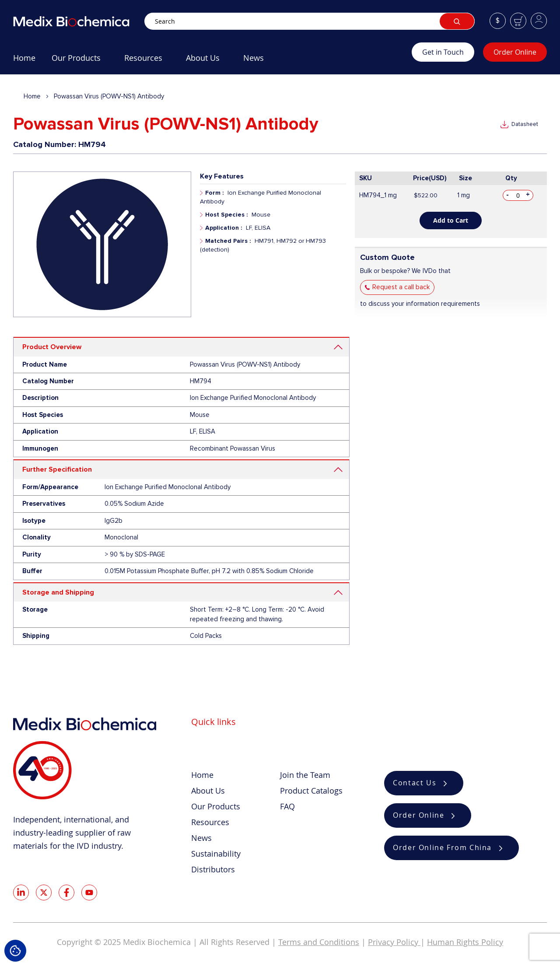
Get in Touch (443, 52)
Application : (224, 228)
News (201, 838)
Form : (214, 193)
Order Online (515, 52)
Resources (210, 822)
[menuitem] (24, 61)
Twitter (44, 892)
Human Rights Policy (465, 942)
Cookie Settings (15, 951)
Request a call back (401, 287)
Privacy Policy (394, 942)
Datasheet (525, 124)
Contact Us (415, 783)
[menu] (212, 61)
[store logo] (79, 21)
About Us (208, 791)
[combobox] (310, 21)
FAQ (287, 806)
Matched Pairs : (228, 241)
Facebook (66, 892)
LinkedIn (21, 892)
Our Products (216, 806)
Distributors (213, 869)
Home (32, 96)
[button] (498, 21)
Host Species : (226, 215)
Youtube (89, 892)
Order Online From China (442, 848)
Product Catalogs (311, 791)
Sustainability (216, 854)
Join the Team (305, 775)
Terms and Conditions (319, 942)
